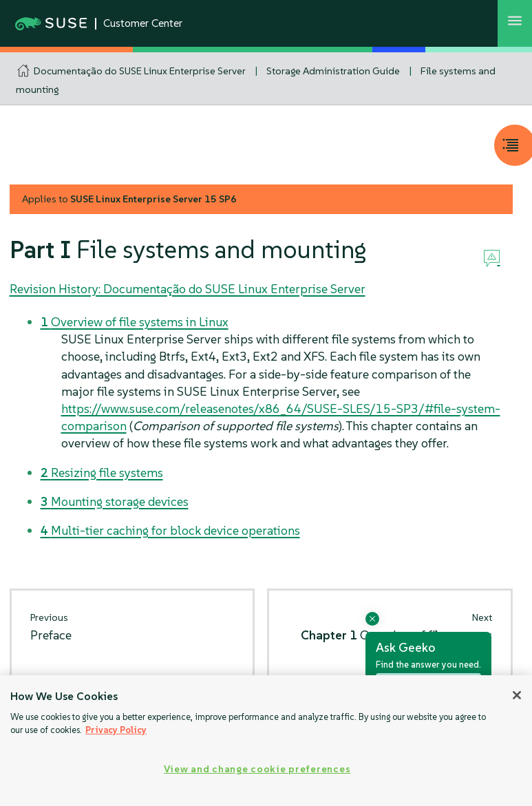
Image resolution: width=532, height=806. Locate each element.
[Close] (517, 695)
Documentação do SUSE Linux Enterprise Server (140, 71)
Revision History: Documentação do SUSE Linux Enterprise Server (188, 289)
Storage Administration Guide (333, 71)
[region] (266, 741)
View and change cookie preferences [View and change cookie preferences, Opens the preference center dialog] (257, 769)
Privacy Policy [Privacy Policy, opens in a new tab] (116, 730)
